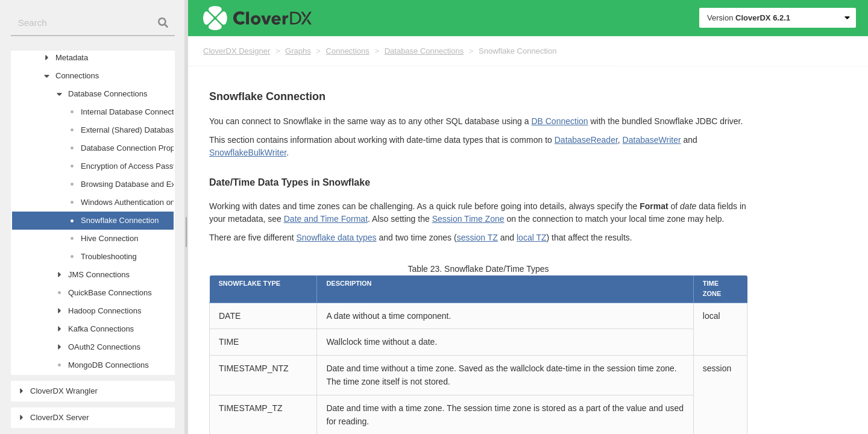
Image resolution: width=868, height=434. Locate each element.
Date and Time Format (326, 219)
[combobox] (93, 23)
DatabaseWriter (652, 140)
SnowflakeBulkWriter (248, 153)
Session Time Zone (468, 219)
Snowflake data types (336, 237)
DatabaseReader (586, 140)
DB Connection (559, 121)
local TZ (532, 237)
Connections (348, 51)
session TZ (477, 237)
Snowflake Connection (517, 51)
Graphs (298, 51)
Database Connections (424, 51)
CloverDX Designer (237, 51)
